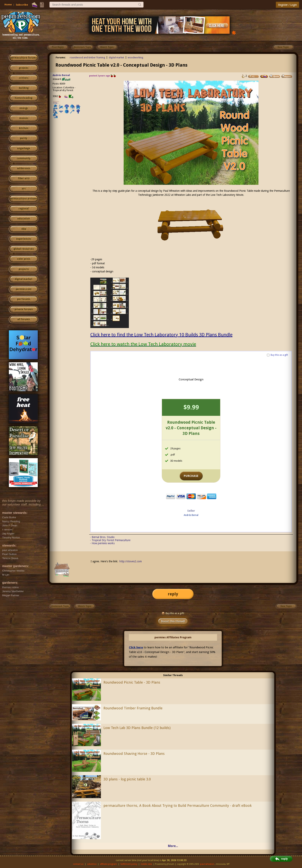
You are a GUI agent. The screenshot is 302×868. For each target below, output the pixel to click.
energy (24, 108)
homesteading (24, 98)
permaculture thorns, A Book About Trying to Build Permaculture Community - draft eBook (178, 806)
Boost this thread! (173, 621)
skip (24, 229)
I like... (56, 103)
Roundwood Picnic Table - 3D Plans (132, 682)
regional (24, 209)
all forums (24, 319)
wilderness (24, 168)
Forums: (61, 57)
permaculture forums (24, 58)
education (24, 219)
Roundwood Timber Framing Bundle (133, 708)
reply (173, 594)
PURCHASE (191, 476)
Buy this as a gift (279, 355)
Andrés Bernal (61, 75)
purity (24, 138)
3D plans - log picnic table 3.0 (127, 779)
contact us (78, 864)
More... (173, 846)
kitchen (24, 128)
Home (8, 5)
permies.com (24, 289)
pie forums (24, 299)
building (24, 88)
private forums (24, 309)
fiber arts (24, 178)
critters (24, 78)
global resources (24, 249)
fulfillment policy (129, 864)
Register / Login (287, 5)
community (24, 158)
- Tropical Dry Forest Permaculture (110, 540)
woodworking (135, 57)
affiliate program (108, 864)
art (24, 189)
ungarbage (24, 148)
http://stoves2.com (131, 561)
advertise (92, 864)
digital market (24, 279)
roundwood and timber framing (87, 57)
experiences (24, 239)
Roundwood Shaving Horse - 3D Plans (134, 754)
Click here (136, 647)
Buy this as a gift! (173, 613)
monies (24, 118)
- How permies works (102, 543)
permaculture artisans (24, 199)
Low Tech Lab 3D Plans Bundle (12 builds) (137, 728)
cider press (24, 259)
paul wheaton (207, 864)
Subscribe (22, 5)
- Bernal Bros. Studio (102, 537)
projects (24, 269)
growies (24, 68)
